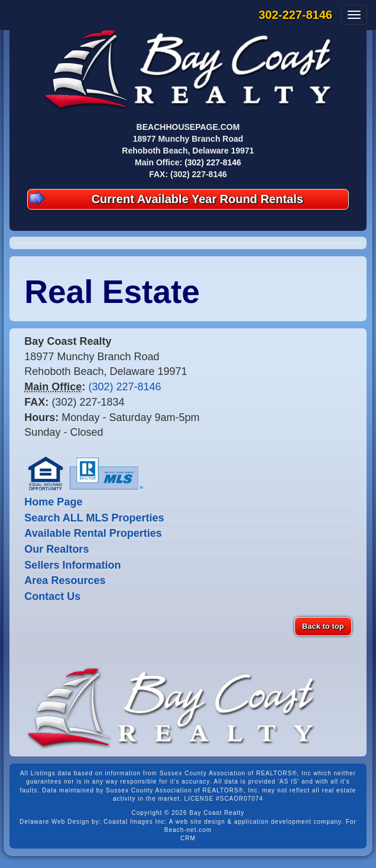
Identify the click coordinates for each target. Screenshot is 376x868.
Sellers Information (72, 565)
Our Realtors (56, 549)
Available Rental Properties (93, 533)
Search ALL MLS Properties (94, 518)
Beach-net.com (188, 830)
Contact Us (52, 596)
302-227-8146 (295, 15)
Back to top (323, 626)
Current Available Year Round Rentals (166, 198)
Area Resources (65, 580)
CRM (188, 838)
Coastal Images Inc (134, 822)
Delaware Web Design (54, 822)
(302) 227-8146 (213, 162)
